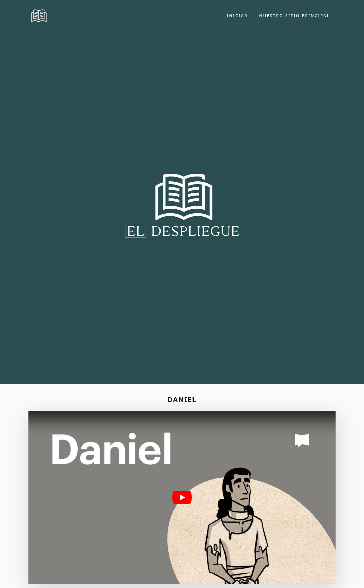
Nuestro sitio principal (294, 16)
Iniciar (237, 16)
